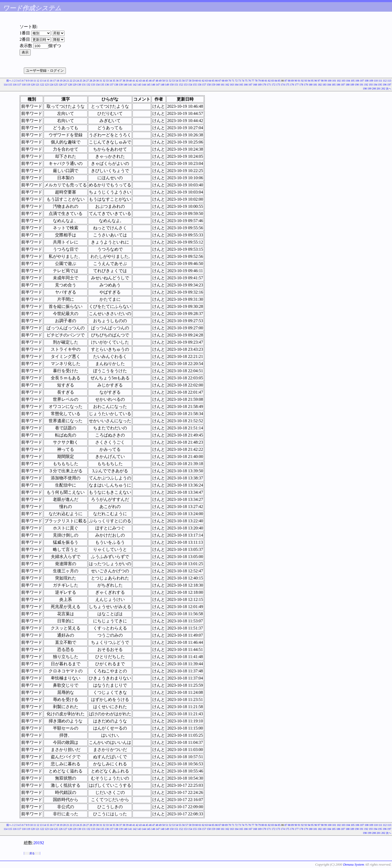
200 (374, 89)
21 (68, 81)
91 (299, 81)
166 (246, 85)
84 (276, 81)
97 (319, 81)
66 (216, 81)
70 (230, 81)
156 (200, 85)
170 (264, 85)
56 (183, 81)
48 (157, 81)
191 (361, 85)
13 (41, 81)
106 (357, 81)
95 (312, 81)
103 (343, 81)
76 (249, 81)
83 (273, 81)
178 (301, 85)
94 (309, 81)
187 (343, 85)
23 (74, 81)
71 (233, 81)
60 (197, 81)
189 (352, 85)
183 (324, 85)
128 (70, 85)
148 (163, 85)
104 (348, 81)
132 (88, 85)
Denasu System (354, 864)
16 (51, 81)
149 (167, 85)
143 (139, 85)
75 (246, 81)
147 (158, 85)
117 (19, 85)
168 (255, 85)
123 (47, 85)
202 (383, 89)
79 (259, 81)
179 (306, 85)
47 (154, 81)
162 (227, 85)
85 (279, 81)
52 (170, 81)
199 (369, 89)
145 (149, 85)
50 (163, 81)
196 (385, 85)
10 (31, 81)
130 (79, 85)
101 (334, 81)
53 (174, 81)
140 (126, 85)
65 (213, 81)
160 (218, 85)
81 (266, 81)
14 (44, 81)
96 (316, 81)
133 (93, 85)
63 (207, 81)
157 (204, 85)
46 (150, 81)
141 (130, 85)
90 (296, 81)
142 (135, 85)
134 (98, 85)
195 (380, 85)
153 (186, 85)
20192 (39, 843)
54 (177, 81)
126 (61, 85)
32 (104, 81)
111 (380, 81)
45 (147, 81)
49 (160, 81)
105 (353, 81)
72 (236, 81)
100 (329, 81)
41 (134, 81)
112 (385, 81)
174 (283, 85)
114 (6, 85)
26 (84, 81)
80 (263, 81)
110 (376, 81)
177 (297, 85)
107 (362, 81)
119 (28, 85)
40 (130, 81)
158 (209, 85)
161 (223, 85)
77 (253, 81)
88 (289, 81)
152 (181, 85)
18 (58, 81)
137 (111, 85)
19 (61, 81)
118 (24, 85)
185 (334, 85)
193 (371, 85)
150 (172, 85)
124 (51, 85)
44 (144, 81)
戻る (32, 853)
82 (269, 81)
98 (322, 81)
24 (78, 81)
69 (226, 81)
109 (371, 81)
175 (287, 85)
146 (153, 85)
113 (389, 81)
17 (54, 81)
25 (81, 81)
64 (210, 81)
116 (15, 85)
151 (176, 85)
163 (232, 85)
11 (35, 81)
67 (220, 81)
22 (71, 81)
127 (65, 85)
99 (326, 81)
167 (250, 85)
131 (84, 85)
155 (195, 85)
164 (237, 85)
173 (278, 85)
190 (357, 85)
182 (320, 85)
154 (190, 85)
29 (94, 81)
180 (311, 85)
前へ (9, 81)
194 (375, 85)
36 (117, 81)
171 (269, 85)
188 (348, 85)
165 (241, 85)
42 (137, 81)
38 (124, 81)
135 (102, 85)
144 (144, 85)
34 (111, 81)
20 (64, 81)
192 (366, 85)
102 (339, 81)
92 (302, 81)
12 (38, 81)
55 (180, 81)
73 (240, 81)
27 (88, 81)
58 (190, 81)
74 (243, 81)
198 (365, 89)
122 (42, 85)
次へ (389, 89)
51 (167, 81)
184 (329, 85)
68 (223, 81)
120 (33, 85)
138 (116, 85)
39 (127, 81)
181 (315, 85)
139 (121, 85)
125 (56, 85)
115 (10, 85)
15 (48, 81)
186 (338, 85)
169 (260, 85)
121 (37, 85)
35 (114, 81)
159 (213, 85)
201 (379, 89)
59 (193, 81)
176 (292, 85)
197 (389, 85)
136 (107, 85)
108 (366, 81)
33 (107, 81)
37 (121, 81)
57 (187, 81)
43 (140, 81)
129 (74, 85)
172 (274, 85)
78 (256, 81)
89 (293, 81)
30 (97, 81)
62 (203, 81)
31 (101, 81)
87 (286, 81)
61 (200, 81)
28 (91, 81)
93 (306, 81)
